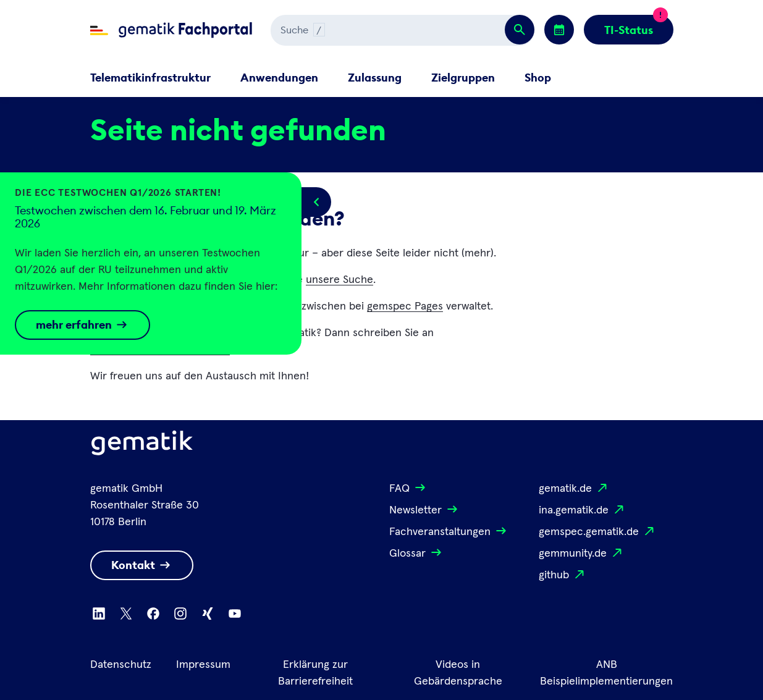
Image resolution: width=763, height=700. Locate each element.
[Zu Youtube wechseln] (235, 614)
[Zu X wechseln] (126, 614)
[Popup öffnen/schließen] (316, 202)
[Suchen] (403, 30)
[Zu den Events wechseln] (559, 30)
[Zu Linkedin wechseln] (99, 614)
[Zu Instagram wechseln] (180, 614)
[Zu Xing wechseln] (208, 614)
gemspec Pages (405, 306)
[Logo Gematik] (142, 445)
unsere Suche (339, 280)
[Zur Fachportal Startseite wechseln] (171, 30)
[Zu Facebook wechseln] (153, 614)
